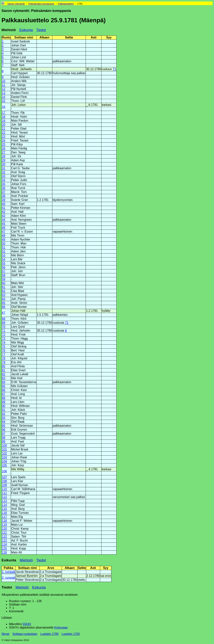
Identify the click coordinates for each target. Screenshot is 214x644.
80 (4, 366)
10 (4, 81)
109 (4, 485)
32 (4, 172)
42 (4, 212)
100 (4, 445)
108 (4, 481)
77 (4, 354)
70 (4, 327)
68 (4, 319)
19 (4, 121)
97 (4, 434)
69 (4, 323)
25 (4, 144)
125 (4, 548)
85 (4, 386)
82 (4, 374)
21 (4, 129)
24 (4, 140)
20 (4, 125)
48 (4, 236)
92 (4, 414)
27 (4, 152)
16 (4, 107)
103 (4, 457)
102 (4, 453)
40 (4, 204)
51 (4, 247)
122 (4, 537)
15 (4, 101)
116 (4, 513)
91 (4, 410)
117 (4, 517)
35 (4, 184)
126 (4, 552)
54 (4, 259)
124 (4, 544)
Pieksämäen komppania (41, 4)
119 (4, 525)
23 (4, 136)
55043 (27, 624)
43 (4, 216)
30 (4, 164)
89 (4, 402)
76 (4, 350)
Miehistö (9, 30)
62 (4, 291)
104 (4, 461)
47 (4, 232)
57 (4, 271)
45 (4, 224)
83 (4, 378)
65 (4, 303)
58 (4, 275)
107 (4, 477)
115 (4, 509)
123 (4, 541)
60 (4, 283)
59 (4, 279)
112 (4, 497)
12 (4, 89)
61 (4, 287)
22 (4, 133)
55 (4, 263)
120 (4, 529)
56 (4, 267)
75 (4, 346)
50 (4, 243)
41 (4, 208)
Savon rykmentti (16, 4)
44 (4, 220)
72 (4, 335)
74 (4, 342)
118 (4, 521)
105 (4, 465)
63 (4, 295)
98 (4, 438)
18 (4, 117)
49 (4, 239)
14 (4, 97)
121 (4, 533)
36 (4, 188)
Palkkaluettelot (66, 4)
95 (4, 426)
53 (4, 255)
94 (4, 422)
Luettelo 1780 (49, 634)
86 (4, 390)
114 (4, 505)
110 (4, 489)
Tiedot (41, 30)
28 (4, 156)
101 (4, 449)
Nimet (5, 634)
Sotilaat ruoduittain (25, 634)
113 (4, 501)
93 (4, 418)
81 (4, 370)
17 (4, 113)
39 (4, 200)
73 (4, 339)
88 (4, 398)
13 (4, 93)
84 (4, 382)
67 (4, 313)
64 (4, 299)
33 (4, 176)
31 (4, 168)
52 (4, 251)
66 (4, 307)
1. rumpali (8, 572)
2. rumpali (8, 578)
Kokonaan (61, 627)
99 (4, 442)
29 (4, 160)
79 (4, 362)
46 (4, 228)
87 (4, 394)
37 (4, 192)
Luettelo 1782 (71, 634)
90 (4, 406)
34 (4, 180)
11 (4, 85)
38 (4, 196)
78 (4, 358)
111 (4, 493)
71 (114, 69)
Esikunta (26, 30)
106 (4, 471)
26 (4, 148)
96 (4, 430)
